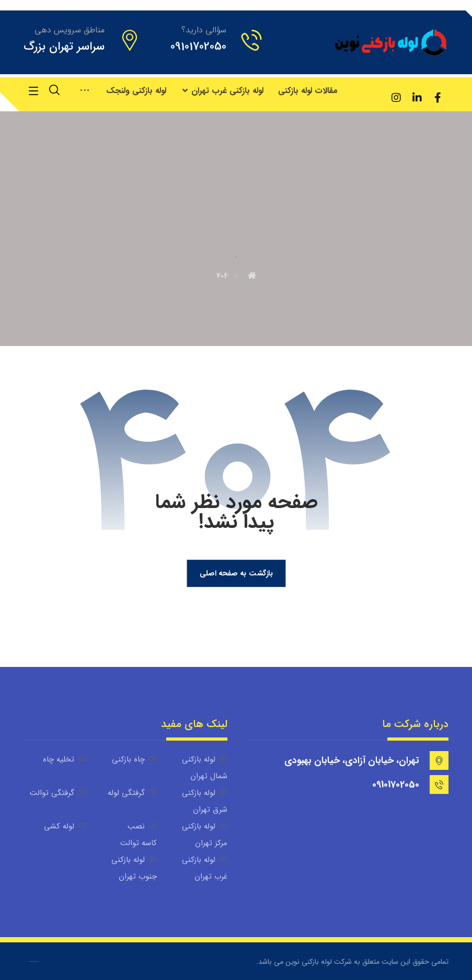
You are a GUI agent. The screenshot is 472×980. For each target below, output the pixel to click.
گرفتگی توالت (58, 793)
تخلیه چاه (65, 759)
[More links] (85, 91)
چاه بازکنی (134, 759)
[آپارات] (375, 91)
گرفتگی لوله (132, 793)
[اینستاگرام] (396, 98)
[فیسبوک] (438, 98)
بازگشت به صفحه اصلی (236, 573)
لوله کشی (65, 826)
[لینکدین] (417, 98)
